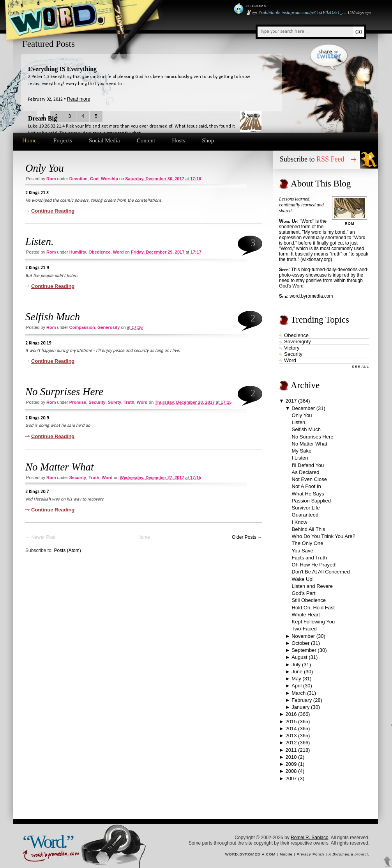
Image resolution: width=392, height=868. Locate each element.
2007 (291, 778)
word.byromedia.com (311, 296)
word (118, 252)
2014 (291, 729)
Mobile (286, 854)
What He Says (308, 494)
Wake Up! (303, 579)
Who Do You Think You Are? (324, 536)
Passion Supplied (311, 501)
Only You (45, 168)
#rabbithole (269, 12)
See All (360, 367)
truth (129, 402)
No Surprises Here (64, 392)
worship (109, 179)
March (298, 693)
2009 (291, 764)
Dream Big (42, 118)
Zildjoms (256, 6)
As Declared (306, 472)
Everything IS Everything (62, 69)
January (300, 707)
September (304, 650)
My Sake (302, 451)
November (303, 636)
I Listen (300, 458)
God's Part (304, 593)
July (296, 665)
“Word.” (48, 841)
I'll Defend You (308, 465)
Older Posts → (247, 537)
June (297, 672)
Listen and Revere (313, 586)
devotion (79, 179)
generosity (109, 327)
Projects (63, 140)
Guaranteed (305, 515)
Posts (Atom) (67, 550)
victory (292, 348)
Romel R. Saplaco (310, 838)
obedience (99, 252)
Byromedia (343, 854)
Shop (208, 140)
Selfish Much (53, 317)
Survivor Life (306, 508)
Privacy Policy (310, 854)
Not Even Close (309, 479)
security (97, 402)
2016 (291, 714)
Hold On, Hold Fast (313, 608)
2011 (291, 750)
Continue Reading (53, 211)
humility (78, 252)
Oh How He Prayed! (314, 565)
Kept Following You (313, 622)
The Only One (308, 543)
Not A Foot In (306, 486)
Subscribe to (312, 159)
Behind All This (309, 529)
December (303, 408)
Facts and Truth (309, 558)
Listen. (40, 241)
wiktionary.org (316, 259)
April (297, 686)
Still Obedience (309, 600)
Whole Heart (306, 615)
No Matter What (60, 467)
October (300, 643)
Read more (79, 99)
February (302, 700)
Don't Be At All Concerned (321, 572)
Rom (51, 179)
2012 (291, 743)
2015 (291, 722)
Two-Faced (304, 629)
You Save (303, 551)
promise (78, 402)
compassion (82, 327)
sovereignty (298, 342)
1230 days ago (359, 13)
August (299, 657)
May (296, 679)
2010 (291, 757)
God (94, 179)
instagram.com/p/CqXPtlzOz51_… (314, 12)
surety (115, 402)
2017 (291, 401)
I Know (300, 522)
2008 (291, 771)
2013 (291, 736)
